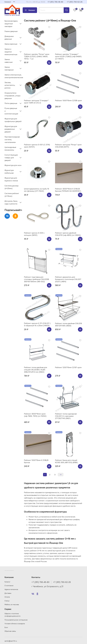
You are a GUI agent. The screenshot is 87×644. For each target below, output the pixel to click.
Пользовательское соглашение (16, 620)
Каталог (8, 2)
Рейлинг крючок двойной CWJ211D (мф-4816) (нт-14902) (68, 234)
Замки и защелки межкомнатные (11, 52)
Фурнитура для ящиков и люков (11, 179)
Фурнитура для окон (13, 165)
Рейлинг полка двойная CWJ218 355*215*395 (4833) (68, 324)
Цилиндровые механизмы (10, 149)
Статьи (7, 601)
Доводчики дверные (9, 38)
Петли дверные (11, 103)
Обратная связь (10, 631)
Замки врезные (11, 44)
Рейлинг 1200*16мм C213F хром (68, 367)
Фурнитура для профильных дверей (13, 120)
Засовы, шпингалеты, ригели (10, 85)
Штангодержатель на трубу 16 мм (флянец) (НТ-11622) (37, 190)
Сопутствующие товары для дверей (11, 158)
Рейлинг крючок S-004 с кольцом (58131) (34, 234)
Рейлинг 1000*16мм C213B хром (68, 100)
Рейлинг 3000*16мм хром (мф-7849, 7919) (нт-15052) (35, 415)
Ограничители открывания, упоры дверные (12, 96)
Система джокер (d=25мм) (11, 187)
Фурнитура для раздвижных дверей (11, 129)
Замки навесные (9, 61)
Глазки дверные (11, 31)
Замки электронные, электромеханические (13, 76)
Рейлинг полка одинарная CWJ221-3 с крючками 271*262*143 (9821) (66, 416)
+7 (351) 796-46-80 (55, 2)
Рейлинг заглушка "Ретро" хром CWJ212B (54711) (68, 146)
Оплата (7, 597)
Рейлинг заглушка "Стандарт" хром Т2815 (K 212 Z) (36, 102)
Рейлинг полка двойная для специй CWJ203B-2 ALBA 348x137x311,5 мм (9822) (36, 370)
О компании (9, 586)
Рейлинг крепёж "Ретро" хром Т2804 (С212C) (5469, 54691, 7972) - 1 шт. (37, 56)
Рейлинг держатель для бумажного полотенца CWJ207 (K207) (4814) (68, 279)
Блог (6, 627)
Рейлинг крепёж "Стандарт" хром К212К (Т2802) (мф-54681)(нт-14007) (68, 56)
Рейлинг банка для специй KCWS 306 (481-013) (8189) (66, 461)
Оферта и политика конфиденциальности (12, 615)
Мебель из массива (12, 604)
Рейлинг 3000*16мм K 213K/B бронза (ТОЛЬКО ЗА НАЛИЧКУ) (68, 190)
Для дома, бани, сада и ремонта (11, 202)
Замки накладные (9, 68)
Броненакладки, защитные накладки (11, 24)
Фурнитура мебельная (9, 172)
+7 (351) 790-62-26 (75, 2)
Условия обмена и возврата (15, 624)
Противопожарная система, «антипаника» (12, 139)
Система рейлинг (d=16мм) (12, 195)
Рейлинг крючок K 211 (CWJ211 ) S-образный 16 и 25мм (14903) (37, 324)
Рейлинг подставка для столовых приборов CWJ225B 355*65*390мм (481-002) (36, 279)
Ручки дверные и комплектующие (11, 111)
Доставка (8, 593)
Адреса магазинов (11, 589)
